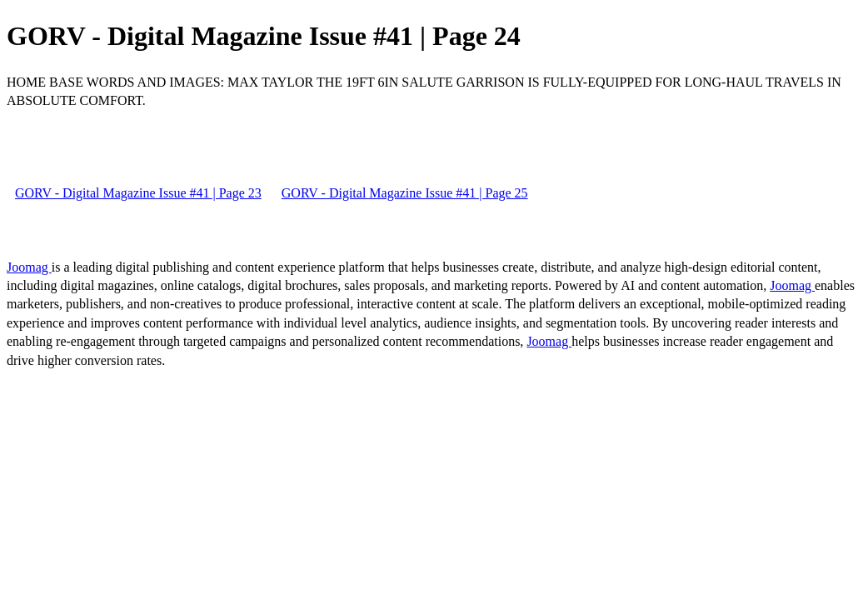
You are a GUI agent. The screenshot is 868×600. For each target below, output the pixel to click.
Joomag (29, 267)
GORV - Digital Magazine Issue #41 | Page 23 (138, 193)
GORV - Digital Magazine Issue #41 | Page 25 (405, 193)
